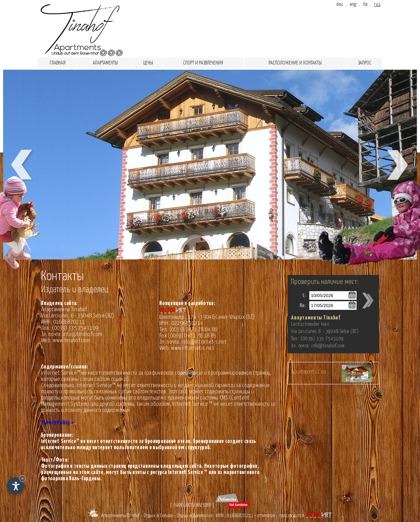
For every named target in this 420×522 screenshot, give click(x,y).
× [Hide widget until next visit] (22, 478)
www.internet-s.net (193, 348)
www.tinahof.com (71, 341)
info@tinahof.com (82, 334)
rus (377, 4)
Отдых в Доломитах (194, 516)
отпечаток (266, 516)
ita (365, 4)
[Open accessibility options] (16, 486)
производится (306, 516)
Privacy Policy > (57, 423)
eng (353, 4)
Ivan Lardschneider (192, 505)
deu (340, 4)
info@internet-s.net (204, 342)
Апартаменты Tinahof (120, 516)
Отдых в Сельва (158, 516)
